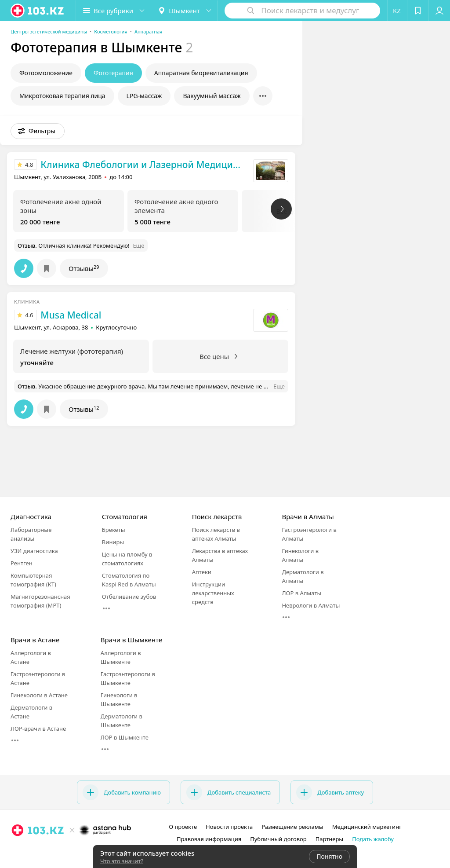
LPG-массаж (144, 96)
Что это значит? (122, 861)
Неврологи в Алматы (311, 605)
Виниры (113, 542)
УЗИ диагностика (34, 551)
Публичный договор (278, 839)
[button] (113, 11)
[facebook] (72, 850)
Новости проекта (229, 827)
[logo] (38, 11)
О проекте (183, 827)
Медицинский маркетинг (367, 827)
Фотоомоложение (46, 73)
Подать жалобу (373, 839)
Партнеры (330, 839)
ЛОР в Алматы (301, 593)
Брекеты (114, 530)
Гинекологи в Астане (39, 695)
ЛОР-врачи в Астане (38, 729)
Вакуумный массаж (212, 96)
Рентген (22, 563)
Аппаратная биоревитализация (201, 73)
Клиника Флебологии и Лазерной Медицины (143, 165)
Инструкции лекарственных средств (213, 593)
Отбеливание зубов (129, 597)
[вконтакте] (84, 850)
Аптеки (202, 572)
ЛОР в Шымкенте (125, 737)
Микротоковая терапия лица (62, 96)
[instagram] (59, 850)
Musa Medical (71, 315)
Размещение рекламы (292, 827)
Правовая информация (209, 839)
